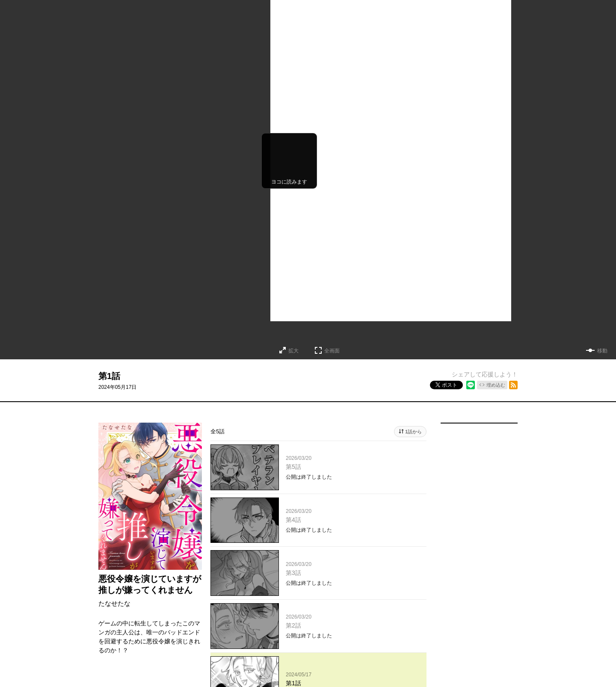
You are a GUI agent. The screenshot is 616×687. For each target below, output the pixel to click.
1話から (413, 432)
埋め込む (496, 385)
